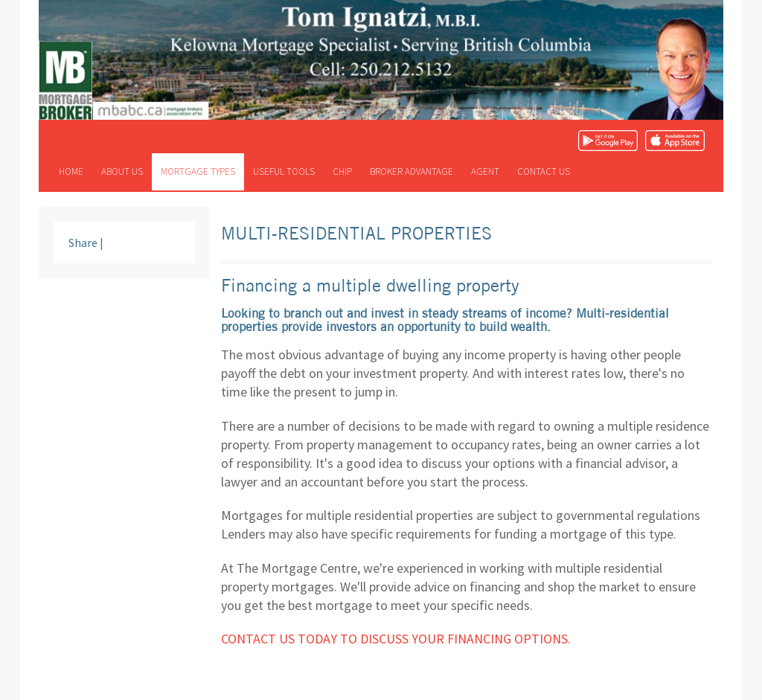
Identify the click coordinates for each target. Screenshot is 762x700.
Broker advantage (412, 171)
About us (122, 171)
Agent (485, 171)
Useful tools (284, 171)
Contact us (544, 171)
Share (83, 243)
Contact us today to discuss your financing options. (396, 639)
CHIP (342, 171)
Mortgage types (198, 171)
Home (71, 171)
